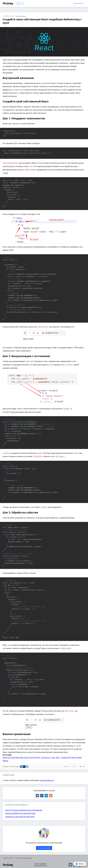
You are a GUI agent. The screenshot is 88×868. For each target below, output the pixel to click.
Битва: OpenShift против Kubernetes (20, 813)
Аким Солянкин (21, 16)
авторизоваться (47, 780)
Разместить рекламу (44, 848)
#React (5, 761)
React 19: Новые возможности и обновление (24, 810)
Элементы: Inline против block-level (20, 817)
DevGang (8, 3)
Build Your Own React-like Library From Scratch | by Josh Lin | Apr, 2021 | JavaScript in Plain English (42, 757)
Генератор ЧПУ (8, 858)
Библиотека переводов (24, 858)
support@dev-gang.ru (41, 866)
